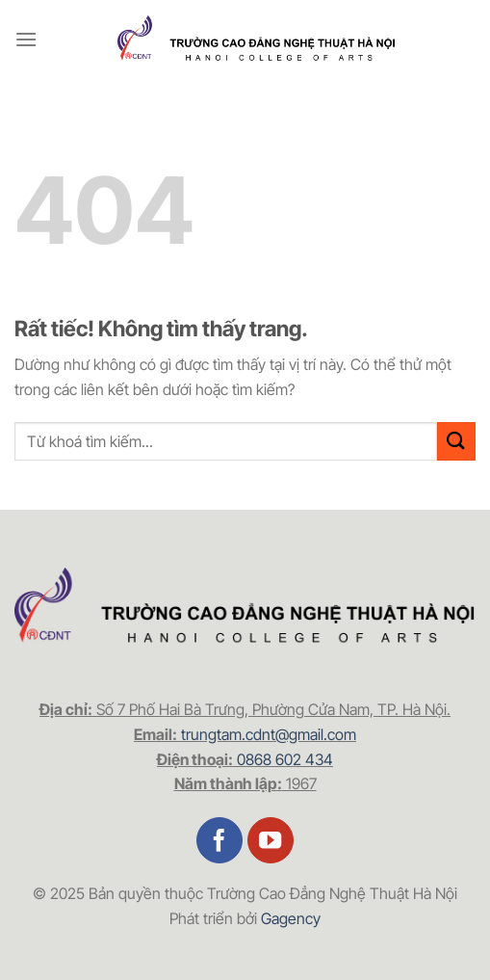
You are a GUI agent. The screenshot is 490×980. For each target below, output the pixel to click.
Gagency (291, 918)
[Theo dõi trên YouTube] (271, 841)
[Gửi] (456, 441)
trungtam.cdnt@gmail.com (269, 734)
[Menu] (26, 39)
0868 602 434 (285, 759)
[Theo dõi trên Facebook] (220, 841)
